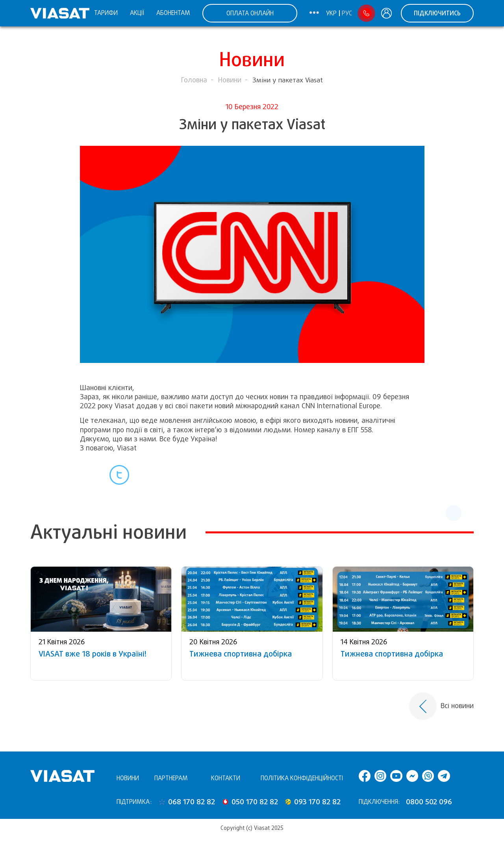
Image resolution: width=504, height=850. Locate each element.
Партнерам (171, 778)
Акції (137, 13)
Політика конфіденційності (302, 778)
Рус (347, 13)
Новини (230, 80)
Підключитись (437, 13)
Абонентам (173, 13)
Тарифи (106, 13)
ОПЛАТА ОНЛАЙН (250, 13)
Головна (194, 80)
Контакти (226, 778)
